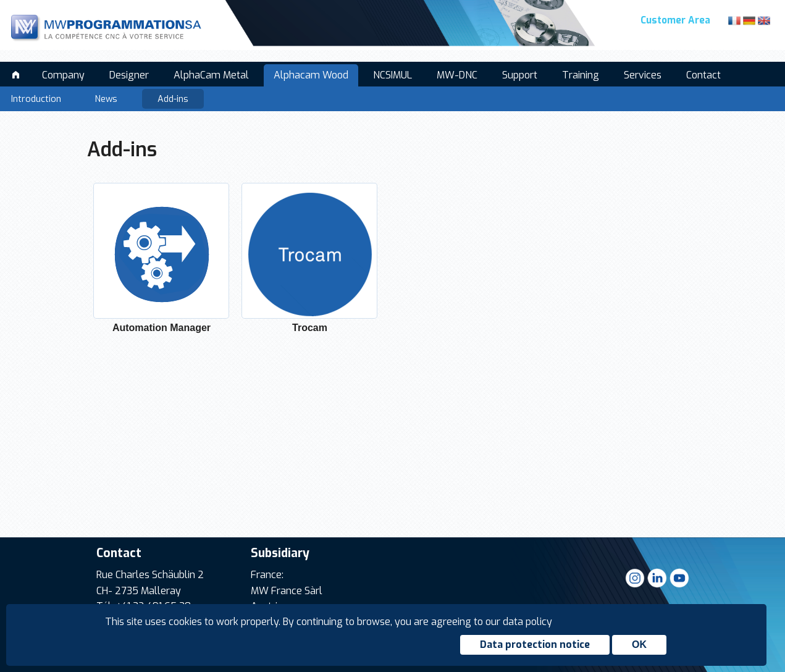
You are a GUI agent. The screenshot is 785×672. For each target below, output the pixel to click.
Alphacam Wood (311, 75)
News (106, 99)
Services (643, 75)
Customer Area (675, 20)
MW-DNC (457, 75)
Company (63, 75)
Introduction (36, 99)
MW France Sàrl (287, 591)
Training (581, 75)
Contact (703, 75)
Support (520, 75)
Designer (129, 75)
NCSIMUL (393, 75)
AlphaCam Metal (211, 75)
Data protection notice (535, 645)
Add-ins (173, 99)
